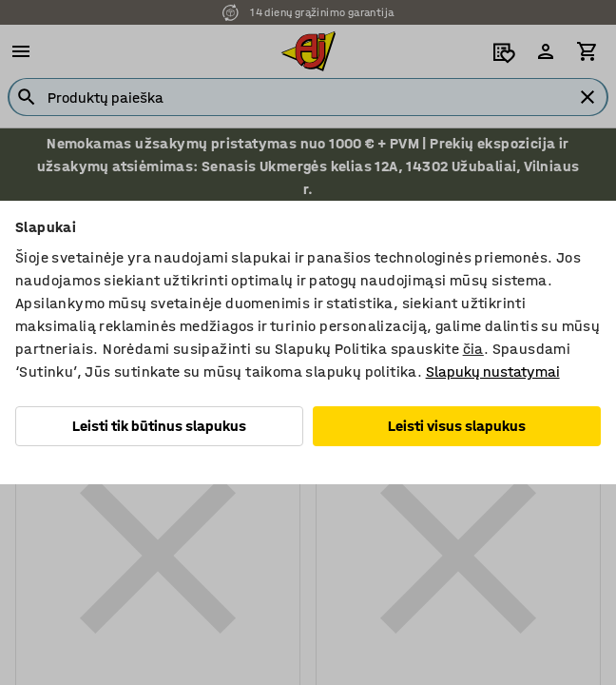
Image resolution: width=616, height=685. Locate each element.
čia (473, 349)
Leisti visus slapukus (457, 426)
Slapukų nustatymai (493, 372)
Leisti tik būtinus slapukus (159, 426)
